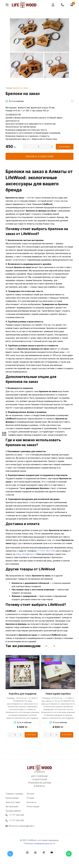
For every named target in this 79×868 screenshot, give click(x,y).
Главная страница (14, 794)
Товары (9, 88)
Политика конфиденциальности (39, 843)
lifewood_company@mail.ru (22, 826)
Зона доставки (13, 802)
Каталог (31, 794)
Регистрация (33, 806)
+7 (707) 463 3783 (46, 551)
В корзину (65, 147)
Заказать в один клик (40, 156)
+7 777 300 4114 (16, 815)
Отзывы (30, 798)
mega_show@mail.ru (25, 554)
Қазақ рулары (12, 798)
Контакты (31, 802)
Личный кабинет (13, 811)
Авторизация (12, 806)
